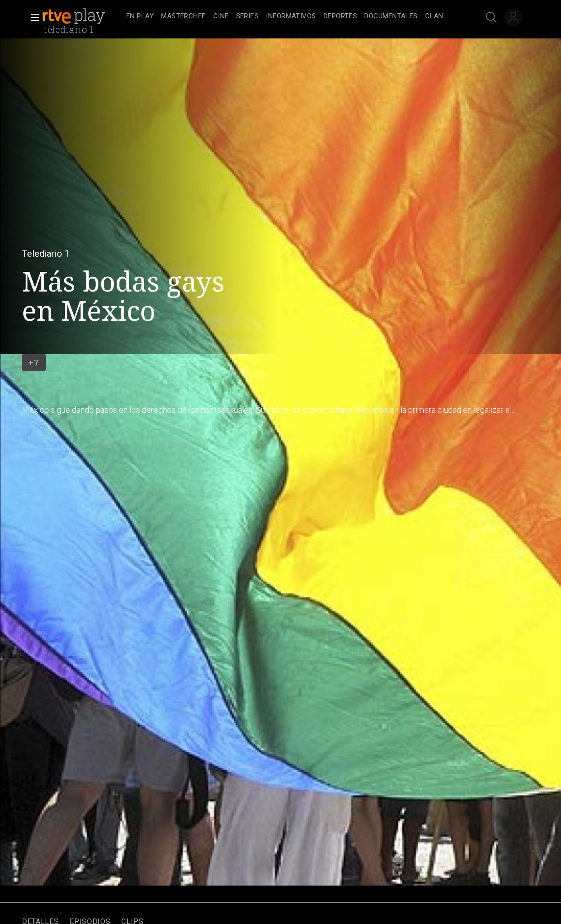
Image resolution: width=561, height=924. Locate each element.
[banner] (82, 16)
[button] (32, 17)
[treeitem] (140, 17)
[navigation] (291, 16)
